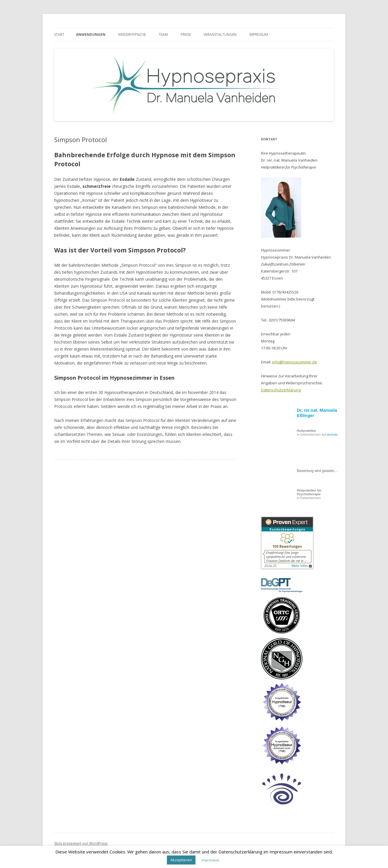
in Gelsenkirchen (309, 494)
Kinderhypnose (132, 35)
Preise (186, 35)
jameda (332, 434)
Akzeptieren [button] (181, 860)
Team (163, 35)
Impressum (259, 35)
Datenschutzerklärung (281, 390)
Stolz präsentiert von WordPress (81, 843)
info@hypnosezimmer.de (294, 362)
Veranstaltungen (220, 35)
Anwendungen (91, 35)
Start (59, 35)
